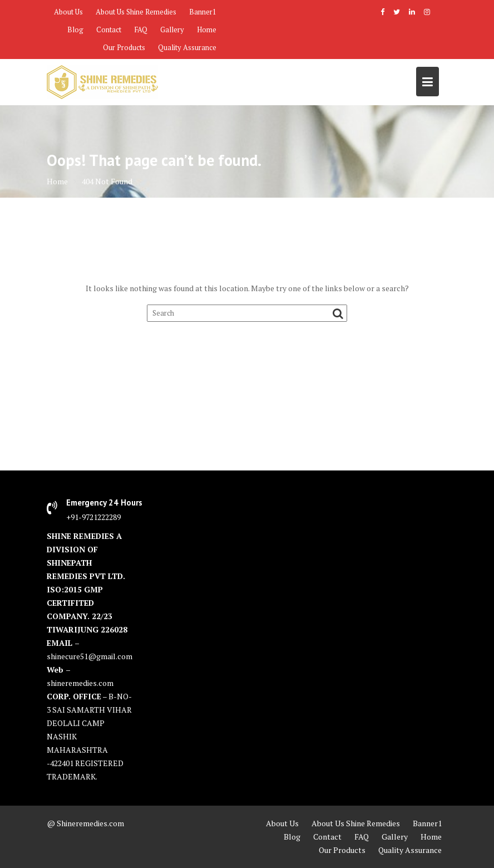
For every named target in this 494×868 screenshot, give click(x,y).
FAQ (141, 30)
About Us (68, 12)
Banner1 (203, 12)
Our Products (124, 47)
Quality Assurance (187, 47)
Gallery (172, 30)
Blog (75, 30)
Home (207, 30)
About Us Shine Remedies (136, 12)
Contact (109, 30)
